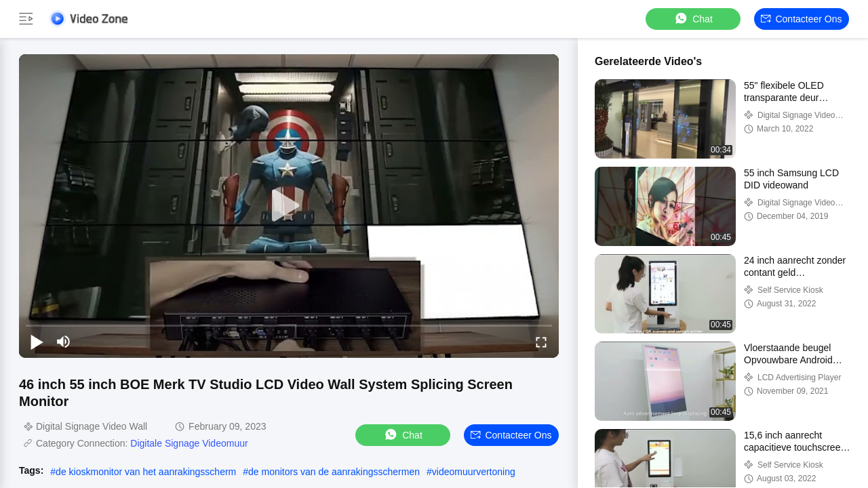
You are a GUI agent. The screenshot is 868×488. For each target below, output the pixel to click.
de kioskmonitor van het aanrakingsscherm (146, 472)
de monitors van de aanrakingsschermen (334, 472)
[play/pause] (37, 342)
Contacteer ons (801, 19)
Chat (693, 19)
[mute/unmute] (64, 342)
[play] (289, 206)
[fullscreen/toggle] (541, 342)
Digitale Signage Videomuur (189, 443)
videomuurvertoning (474, 472)
